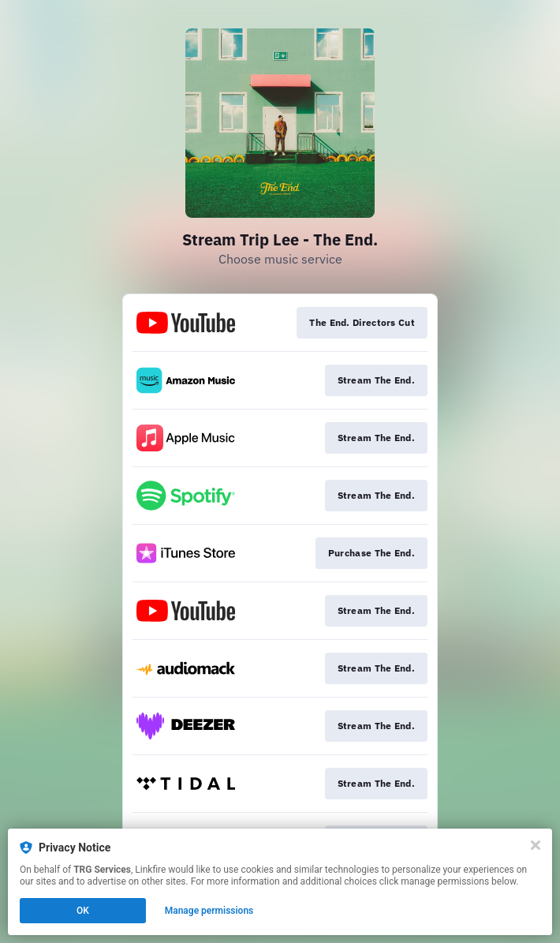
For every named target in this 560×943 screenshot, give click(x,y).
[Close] (536, 845)
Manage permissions (209, 911)
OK (83, 911)
